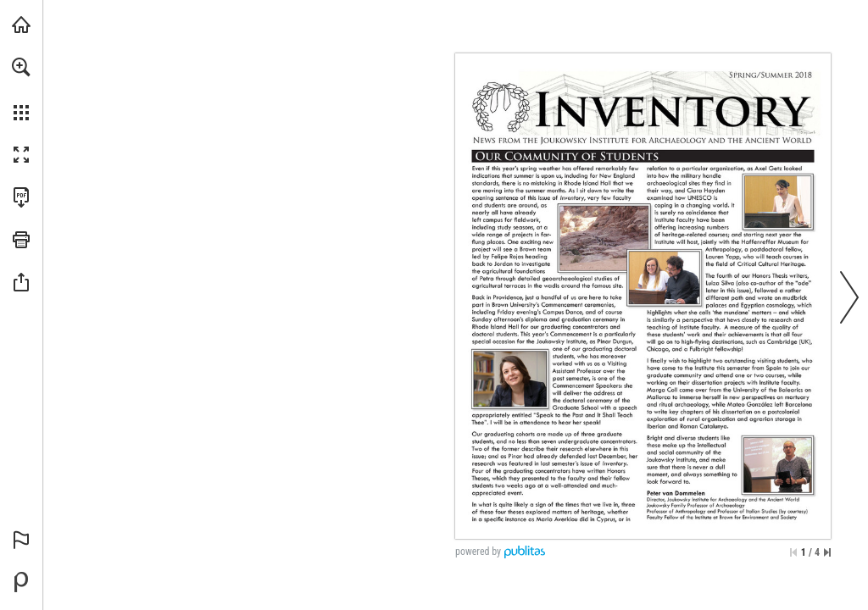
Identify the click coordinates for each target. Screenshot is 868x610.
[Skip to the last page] (827, 552)
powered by (478, 552)
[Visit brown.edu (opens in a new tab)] (21, 25)
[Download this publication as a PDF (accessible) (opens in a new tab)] (21, 197)
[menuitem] (21, 89)
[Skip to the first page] (793, 552)
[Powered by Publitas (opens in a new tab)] (21, 582)
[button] (21, 67)
